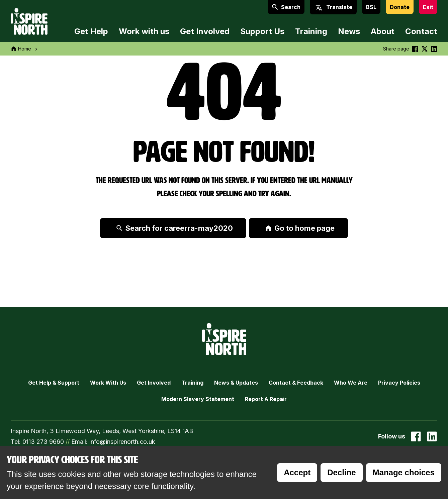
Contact (421, 31)
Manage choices (404, 472)
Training (311, 31)
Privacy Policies (399, 383)
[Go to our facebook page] (416, 436)
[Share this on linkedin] (434, 49)
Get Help (91, 31)
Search (286, 7)
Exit (428, 7)
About (383, 31)
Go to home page (300, 228)
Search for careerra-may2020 (174, 228)
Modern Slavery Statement (198, 399)
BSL (371, 7)
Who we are (351, 383)
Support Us (262, 31)
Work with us (144, 31)
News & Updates (236, 383)
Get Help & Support (54, 383)
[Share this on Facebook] (415, 49)
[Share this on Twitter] (425, 49)
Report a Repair (266, 399)
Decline (341, 472)
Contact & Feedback (296, 383)
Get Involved (205, 31)
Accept (297, 472)
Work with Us (108, 383)
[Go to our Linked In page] (432, 436)
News (349, 31)
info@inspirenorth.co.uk (122, 442)
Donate (400, 7)
